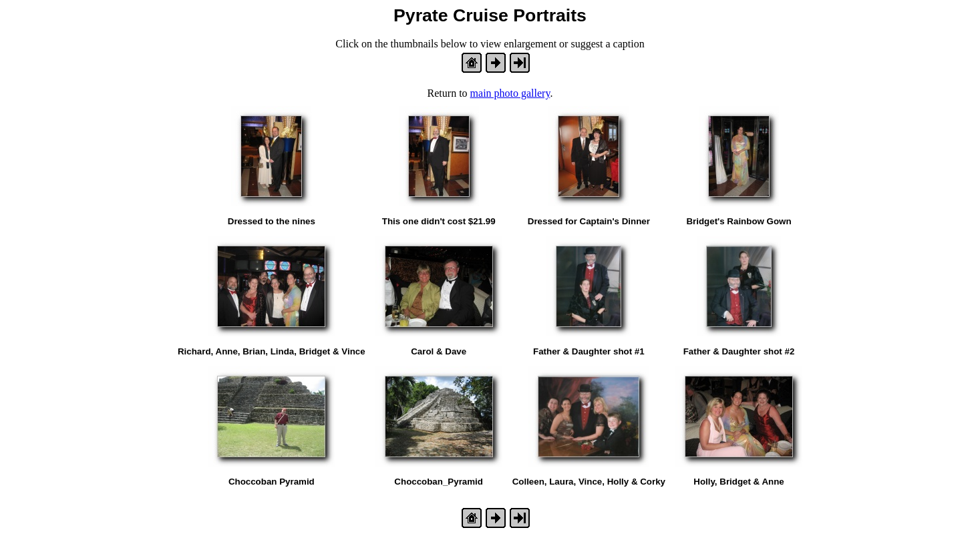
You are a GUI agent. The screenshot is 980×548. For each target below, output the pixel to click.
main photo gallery (510, 93)
